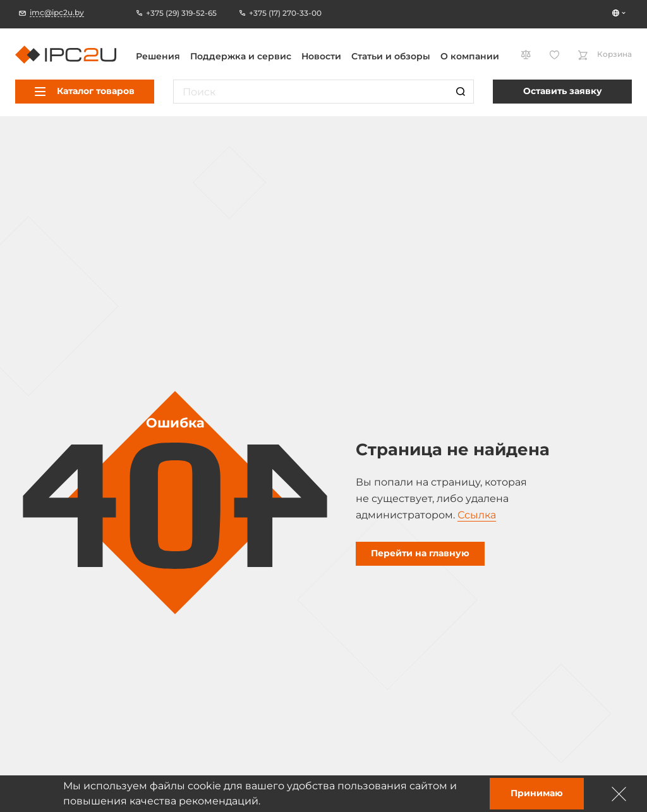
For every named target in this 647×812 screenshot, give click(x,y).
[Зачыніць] (619, 794)
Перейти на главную (420, 553)
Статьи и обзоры (391, 56)
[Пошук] (461, 92)
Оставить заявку (563, 91)
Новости (321, 56)
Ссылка (477, 515)
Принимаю (537, 793)
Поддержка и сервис (241, 56)
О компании (470, 56)
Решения (158, 56)
